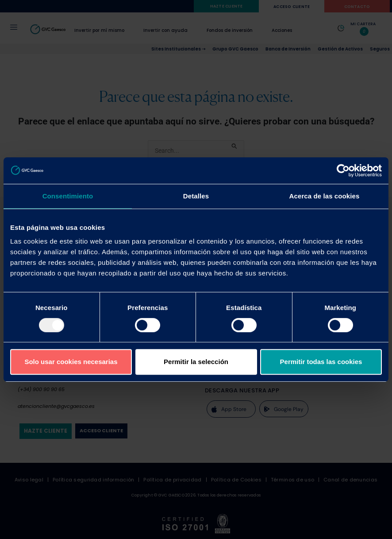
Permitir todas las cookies (321, 362)
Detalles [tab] (196, 196)
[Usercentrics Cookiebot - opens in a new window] (343, 171)
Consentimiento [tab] (68, 196)
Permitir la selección (196, 362)
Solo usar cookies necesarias (71, 362)
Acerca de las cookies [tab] (325, 196)
